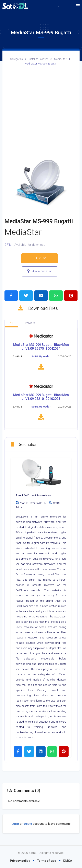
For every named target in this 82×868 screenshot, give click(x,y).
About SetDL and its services (33, 497)
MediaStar (60, 59)
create (28, 826)
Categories (16, 59)
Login (15, 826)
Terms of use (47, 861)
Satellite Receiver (38, 59)
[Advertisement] (41, 113)
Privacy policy (20, 861)
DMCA (68, 861)
